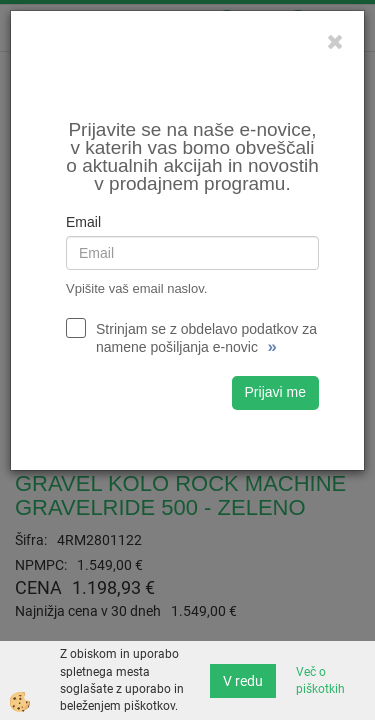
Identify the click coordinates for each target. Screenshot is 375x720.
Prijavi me (275, 392)
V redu (243, 681)
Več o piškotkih (320, 680)
